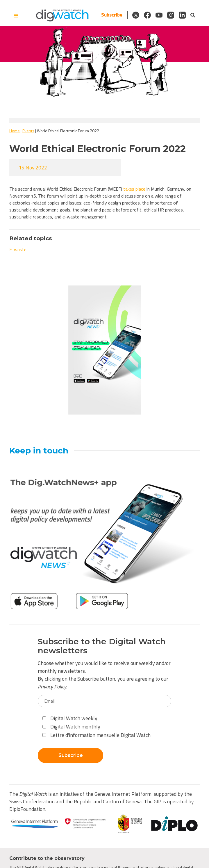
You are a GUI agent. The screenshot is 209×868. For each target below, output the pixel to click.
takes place (134, 189)
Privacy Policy (52, 687)
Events (28, 131)
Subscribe (112, 15)
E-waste (18, 249)
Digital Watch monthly (71, 727)
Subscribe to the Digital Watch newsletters (102, 646)
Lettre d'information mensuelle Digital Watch (97, 735)
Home (15, 131)
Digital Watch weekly (70, 718)
